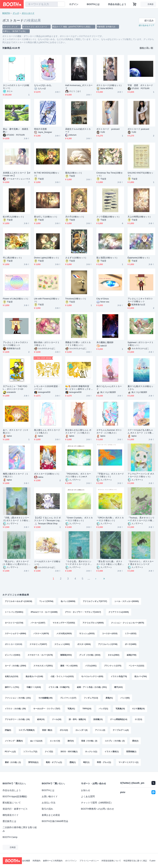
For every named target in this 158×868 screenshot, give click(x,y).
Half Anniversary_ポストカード (79, 87)
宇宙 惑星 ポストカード (140, 85)
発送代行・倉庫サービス (15, 809)
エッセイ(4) (55, 741)
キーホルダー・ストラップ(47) (47, 709)
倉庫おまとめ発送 (51, 815)
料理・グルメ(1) (104, 762)
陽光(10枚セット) (74, 173)
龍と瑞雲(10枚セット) (107, 258)
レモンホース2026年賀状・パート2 (47, 388)
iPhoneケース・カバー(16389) (44, 612)
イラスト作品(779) (119, 676)
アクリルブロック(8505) (93, 623)
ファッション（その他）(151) (18, 698)
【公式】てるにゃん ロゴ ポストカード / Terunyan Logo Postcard (47, 519)
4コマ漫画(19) (139, 709)
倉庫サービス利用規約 (53, 861)
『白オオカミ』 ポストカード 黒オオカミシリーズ (141, 563)
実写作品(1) (33, 762)
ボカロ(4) (64, 730)
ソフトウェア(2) (30, 752)
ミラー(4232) (131, 634)
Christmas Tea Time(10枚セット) (110, 174)
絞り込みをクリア (147, 25)
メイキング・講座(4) (14, 741)
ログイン (74, 4)
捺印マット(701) (12, 687)
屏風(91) (109, 698)
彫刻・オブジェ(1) (54, 762)
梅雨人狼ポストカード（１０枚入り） (16, 475)
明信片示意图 (40, 129)
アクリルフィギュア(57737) (95, 601)
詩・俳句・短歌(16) (77, 719)
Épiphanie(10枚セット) (139, 258)
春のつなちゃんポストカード (109, 388)
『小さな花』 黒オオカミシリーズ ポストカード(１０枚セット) (79, 563)
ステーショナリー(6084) (16, 634)
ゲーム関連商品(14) (119, 719)
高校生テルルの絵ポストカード (78, 130)
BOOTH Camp (10, 837)
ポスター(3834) (84, 644)
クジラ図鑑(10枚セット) (108, 217)
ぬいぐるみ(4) (36, 741)
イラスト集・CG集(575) (59, 687)
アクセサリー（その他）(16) (17, 719)
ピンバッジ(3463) (13, 655)
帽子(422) (119, 687)
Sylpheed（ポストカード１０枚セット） (141, 344)
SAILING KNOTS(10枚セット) (141, 174)
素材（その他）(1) (13, 762)
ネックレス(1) (91, 752)
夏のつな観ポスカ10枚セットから (141, 388)
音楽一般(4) (47, 730)
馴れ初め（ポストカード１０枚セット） (47, 344)
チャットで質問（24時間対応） (97, 803)
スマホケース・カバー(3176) (40, 655)
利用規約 (37, 861)
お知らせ (86, 790)
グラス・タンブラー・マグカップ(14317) (83, 612)
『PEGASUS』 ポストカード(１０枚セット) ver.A (78, 475)
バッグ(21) (103, 709)
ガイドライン (71, 861)
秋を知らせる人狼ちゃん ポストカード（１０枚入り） (78, 431)
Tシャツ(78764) (47, 601)
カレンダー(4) (81, 730)
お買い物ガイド (50, 796)
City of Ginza (103, 299)
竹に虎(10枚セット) (12, 258)
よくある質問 (88, 796)
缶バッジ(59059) (68, 601)
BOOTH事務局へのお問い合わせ (98, 809)
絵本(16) (41, 719)
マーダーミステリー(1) (129, 762)
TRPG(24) (87, 709)
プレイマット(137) (68, 698)
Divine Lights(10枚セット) (46, 258)
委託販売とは (9, 821)
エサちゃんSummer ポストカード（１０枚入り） (109, 431)
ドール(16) (57, 719)
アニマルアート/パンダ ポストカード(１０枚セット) (141, 475)
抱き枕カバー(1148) (34, 676)
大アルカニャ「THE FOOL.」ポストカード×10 (15, 388)
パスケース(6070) (41, 634)
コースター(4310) (110, 634)
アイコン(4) (100, 730)
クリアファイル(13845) (119, 612)
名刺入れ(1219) (12, 676)
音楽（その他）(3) (89, 741)
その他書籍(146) (45, 698)
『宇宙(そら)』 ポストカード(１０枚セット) (110, 475)
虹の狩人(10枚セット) (13, 217)
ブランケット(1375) (113, 666)
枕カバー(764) (141, 676)
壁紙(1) (73, 762)
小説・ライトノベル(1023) (62, 676)
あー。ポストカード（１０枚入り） (16, 431)
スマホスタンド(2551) (43, 666)
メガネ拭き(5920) (64, 634)
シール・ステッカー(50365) (127, 601)
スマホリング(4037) (38, 644)
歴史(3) (135, 741)
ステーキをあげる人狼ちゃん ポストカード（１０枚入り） (141, 431)
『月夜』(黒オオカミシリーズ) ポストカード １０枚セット (17, 519)
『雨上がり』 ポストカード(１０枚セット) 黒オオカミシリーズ (17, 563)
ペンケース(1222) (136, 666)
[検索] (54, 4)
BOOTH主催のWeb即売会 (55, 821)
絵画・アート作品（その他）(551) (92, 687)
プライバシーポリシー (89, 861)
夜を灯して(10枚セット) (46, 217)
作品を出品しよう (117, 4)
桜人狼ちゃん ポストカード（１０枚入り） (47, 431)
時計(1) (86, 762)
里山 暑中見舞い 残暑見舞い (16, 130)
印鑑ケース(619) (34, 687)
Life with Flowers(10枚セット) (47, 300)
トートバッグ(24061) (14, 612)
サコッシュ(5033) (87, 634)
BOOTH (6, 13)
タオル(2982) (114, 655)
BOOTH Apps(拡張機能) (15, 796)
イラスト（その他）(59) (15, 709)
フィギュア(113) (91, 698)
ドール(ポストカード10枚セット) (47, 563)
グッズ (16, 13)
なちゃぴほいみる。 (44, 85)
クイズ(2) (49, 752)
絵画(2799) (132, 655)
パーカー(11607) (38, 623)
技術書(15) (98, 719)
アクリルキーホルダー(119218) (19, 601)
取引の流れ (47, 809)
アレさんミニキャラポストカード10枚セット (140, 300)
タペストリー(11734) (14, 623)
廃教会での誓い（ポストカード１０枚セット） (78, 344)
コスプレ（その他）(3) (115, 741)
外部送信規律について (111, 861)
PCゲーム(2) (10, 752)
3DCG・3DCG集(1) (69, 752)
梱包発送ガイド (11, 815)
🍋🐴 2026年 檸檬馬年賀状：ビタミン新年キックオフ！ (78, 388)
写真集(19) (120, 709)
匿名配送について (12, 803)
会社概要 (26, 861)
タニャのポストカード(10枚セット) (16, 87)
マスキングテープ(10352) (64, 623)
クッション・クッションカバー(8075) (128, 623)
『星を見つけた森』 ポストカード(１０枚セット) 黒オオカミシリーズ (110, 563)
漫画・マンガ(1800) (69, 666)
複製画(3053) (66, 655)
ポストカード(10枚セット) (109, 85)
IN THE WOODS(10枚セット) (47, 174)
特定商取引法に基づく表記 (135, 861)
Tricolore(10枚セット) (76, 299)
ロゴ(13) (138, 719)
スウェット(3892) (62, 644)
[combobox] (41, 4)
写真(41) (71, 709)
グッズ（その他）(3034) (90, 655)
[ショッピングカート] (135, 4)
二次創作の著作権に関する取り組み (20, 829)
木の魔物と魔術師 (105, 342)
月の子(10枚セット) (75, 217)
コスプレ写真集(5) (27, 730)
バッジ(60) (125, 698)
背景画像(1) (131, 752)
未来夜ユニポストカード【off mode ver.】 (17, 174)
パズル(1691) (91, 666)
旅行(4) (71, 741)
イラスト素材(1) (112, 752)
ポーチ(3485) (131, 644)
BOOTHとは (93, 4)
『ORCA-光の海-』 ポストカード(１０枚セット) (110, 519)
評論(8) (8, 730)
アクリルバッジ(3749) (108, 644)
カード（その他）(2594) (16, 666)
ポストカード (28, 13)
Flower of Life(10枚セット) (16, 299)
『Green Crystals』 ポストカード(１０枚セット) (79, 519)
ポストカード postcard (108, 129)
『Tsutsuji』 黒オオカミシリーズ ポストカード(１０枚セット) (141, 519)
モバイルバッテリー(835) (92, 676)
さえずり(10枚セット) (76, 258)
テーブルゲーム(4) (121, 730)
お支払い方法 (49, 803)
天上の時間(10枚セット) (139, 217)
